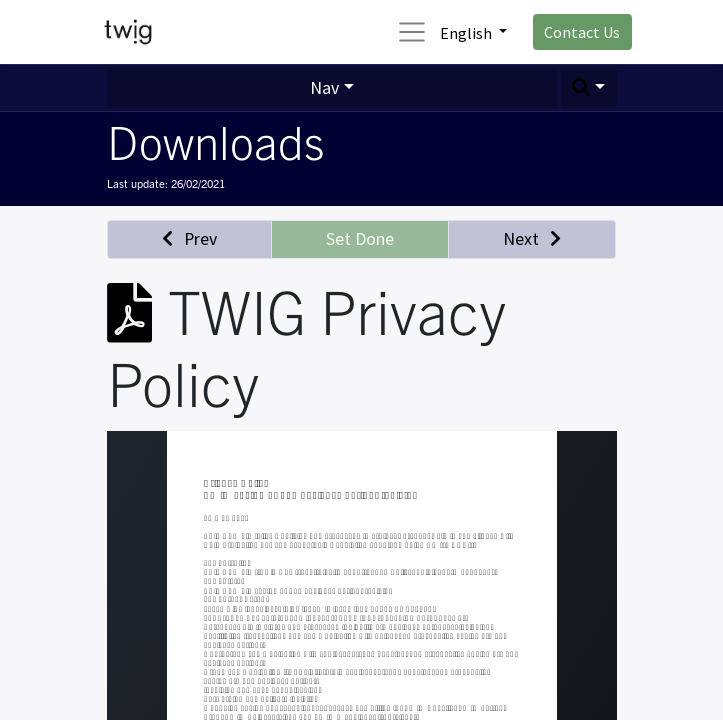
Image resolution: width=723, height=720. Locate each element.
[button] (589, 88)
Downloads (215, 140)
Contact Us (582, 32)
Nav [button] (324, 87)
